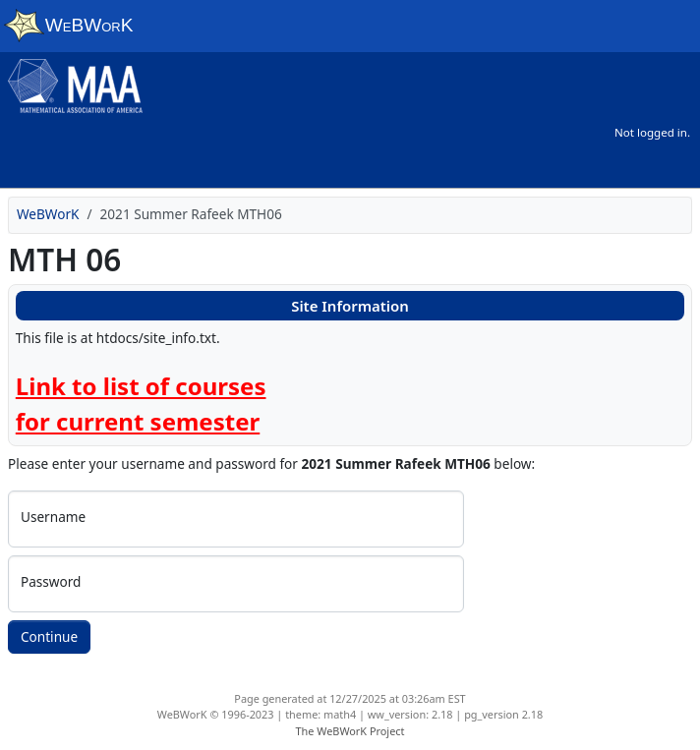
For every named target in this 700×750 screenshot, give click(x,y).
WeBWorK (48, 214)
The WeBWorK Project (350, 731)
